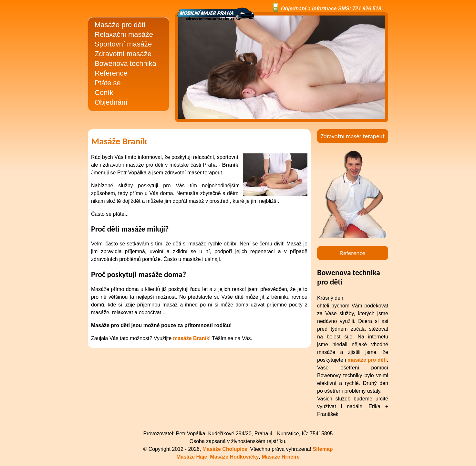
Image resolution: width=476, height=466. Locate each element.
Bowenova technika (125, 63)
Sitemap (323, 449)
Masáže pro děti (120, 25)
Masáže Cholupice (225, 449)
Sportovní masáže (123, 44)
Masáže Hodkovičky (234, 457)
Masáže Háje (192, 457)
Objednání (111, 102)
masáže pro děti (367, 360)
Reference (111, 73)
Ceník (104, 93)
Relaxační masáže (124, 34)
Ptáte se (108, 83)
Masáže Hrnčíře (280, 457)
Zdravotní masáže (123, 54)
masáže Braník (191, 338)
